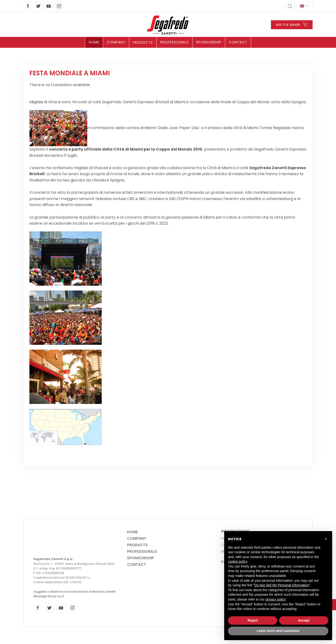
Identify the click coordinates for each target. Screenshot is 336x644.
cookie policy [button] (238, 561)
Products (143, 42)
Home (94, 42)
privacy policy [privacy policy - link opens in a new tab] (276, 599)
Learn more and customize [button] (278, 631)
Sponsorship (209, 42)
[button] (326, 539)
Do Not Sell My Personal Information (282, 585)
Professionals (175, 42)
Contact (238, 42)
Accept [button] (304, 620)
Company (116, 42)
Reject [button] (253, 620)
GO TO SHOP (292, 24)
